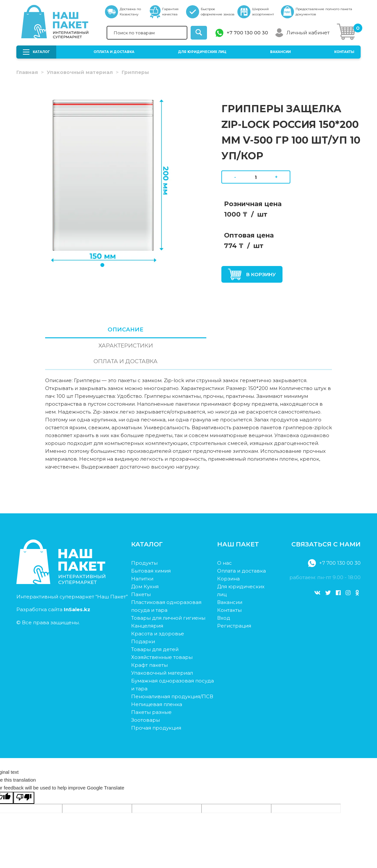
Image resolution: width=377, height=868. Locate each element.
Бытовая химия (151, 541)
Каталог (36, 52)
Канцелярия (147, 596)
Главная (27, 72)
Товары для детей (155, 619)
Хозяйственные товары (162, 627)
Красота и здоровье (158, 603)
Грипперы (135, 72)
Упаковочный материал (80, 72)
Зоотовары (146, 690)
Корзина (228, 549)
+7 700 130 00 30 (247, 33)
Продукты (144, 533)
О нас (224, 533)
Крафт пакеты (149, 635)
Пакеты (141, 564)
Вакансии (280, 52)
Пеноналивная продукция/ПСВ (172, 666)
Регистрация (234, 596)
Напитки (142, 549)
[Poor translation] (24, 768)
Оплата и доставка (114, 52)
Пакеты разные (151, 682)
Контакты (344, 52)
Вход (224, 588)
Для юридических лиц (202, 52)
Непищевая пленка (157, 674)
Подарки (143, 611)
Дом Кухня (145, 556)
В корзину (252, 274)
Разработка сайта (53, 579)
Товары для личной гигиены (168, 588)
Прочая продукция (156, 698)
